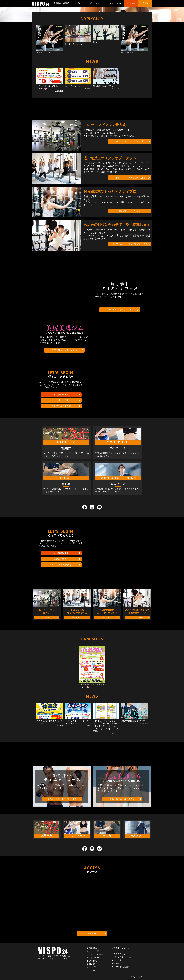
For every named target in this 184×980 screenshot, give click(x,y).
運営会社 (117, 963)
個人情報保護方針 (121, 967)
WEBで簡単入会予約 (61, 406)
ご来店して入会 (61, 400)
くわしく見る (92, 933)
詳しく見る (47, 617)
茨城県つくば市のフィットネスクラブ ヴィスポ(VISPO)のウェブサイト (40, 4)
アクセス (111, 3)
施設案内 (66, 3)
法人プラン (94, 967)
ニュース (93, 970)
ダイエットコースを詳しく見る (62, 799)
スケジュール (101, 3)
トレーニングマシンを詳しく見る (130, 141)
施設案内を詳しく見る (130, 211)
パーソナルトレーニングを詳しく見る (130, 244)
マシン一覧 (76, 3)
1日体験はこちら (137, 8)
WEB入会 (131, 3)
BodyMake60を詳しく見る (120, 309)
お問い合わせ (119, 960)
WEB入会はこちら (121, 8)
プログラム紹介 (88, 3)
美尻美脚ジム (119, 954)
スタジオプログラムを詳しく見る (130, 178)
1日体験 (145, 3)
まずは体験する (61, 394)
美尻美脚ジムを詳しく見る (64, 350)
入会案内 (57, 3)
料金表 (119, 3)
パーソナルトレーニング (124, 957)
